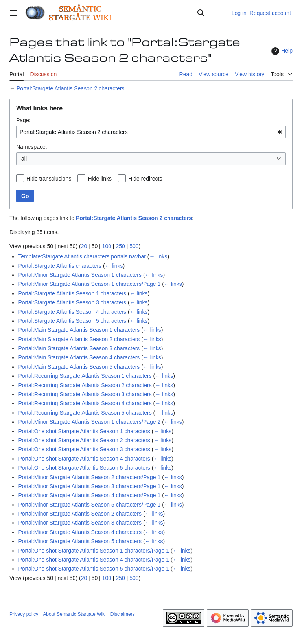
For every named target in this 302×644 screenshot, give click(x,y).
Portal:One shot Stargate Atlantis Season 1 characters (84, 431)
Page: (23, 120)
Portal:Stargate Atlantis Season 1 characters (72, 293)
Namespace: (32, 147)
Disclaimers (123, 614)
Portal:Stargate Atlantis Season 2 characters (71, 88)
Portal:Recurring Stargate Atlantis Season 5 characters (85, 413)
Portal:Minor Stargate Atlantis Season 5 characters (80, 541)
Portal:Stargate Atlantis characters (60, 266)
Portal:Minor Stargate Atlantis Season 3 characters (80, 523)
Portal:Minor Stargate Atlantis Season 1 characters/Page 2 (89, 422)
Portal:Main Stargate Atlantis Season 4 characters (79, 357)
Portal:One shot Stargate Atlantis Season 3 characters (84, 449)
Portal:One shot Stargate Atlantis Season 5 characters (84, 468)
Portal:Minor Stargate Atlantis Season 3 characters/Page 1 (89, 486)
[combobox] (151, 132)
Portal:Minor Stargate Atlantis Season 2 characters (80, 514)
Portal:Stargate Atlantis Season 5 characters (72, 321)
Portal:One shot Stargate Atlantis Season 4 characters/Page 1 (94, 560)
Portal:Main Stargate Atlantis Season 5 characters (79, 367)
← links (158, 256)
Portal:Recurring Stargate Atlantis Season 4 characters (85, 403)
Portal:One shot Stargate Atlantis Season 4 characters (84, 459)
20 (84, 246)
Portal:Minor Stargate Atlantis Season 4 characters (80, 532)
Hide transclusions (49, 179)
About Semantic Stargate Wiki (74, 614)
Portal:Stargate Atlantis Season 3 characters (72, 302)
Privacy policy (24, 614)
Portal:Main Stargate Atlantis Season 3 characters (79, 348)
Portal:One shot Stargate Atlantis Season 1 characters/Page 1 (94, 551)
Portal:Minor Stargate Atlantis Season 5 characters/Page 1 (89, 505)
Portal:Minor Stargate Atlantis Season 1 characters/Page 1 (89, 284)
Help (281, 51)
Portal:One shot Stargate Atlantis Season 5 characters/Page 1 (94, 569)
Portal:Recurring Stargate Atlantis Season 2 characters (85, 385)
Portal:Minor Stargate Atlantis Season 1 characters (80, 275)
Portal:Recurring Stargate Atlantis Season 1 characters (85, 376)
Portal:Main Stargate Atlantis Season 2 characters (79, 339)
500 (134, 246)
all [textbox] (24, 159)
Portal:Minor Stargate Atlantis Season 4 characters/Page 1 (89, 495)
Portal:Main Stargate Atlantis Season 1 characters (79, 330)
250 (120, 246)
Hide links (100, 179)
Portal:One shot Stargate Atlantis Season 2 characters (84, 440)
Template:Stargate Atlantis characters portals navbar (82, 256)
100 (107, 246)
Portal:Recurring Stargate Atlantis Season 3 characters (85, 394)
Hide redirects (145, 179)
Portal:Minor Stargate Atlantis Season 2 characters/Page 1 (89, 477)
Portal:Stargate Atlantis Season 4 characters (72, 312)
